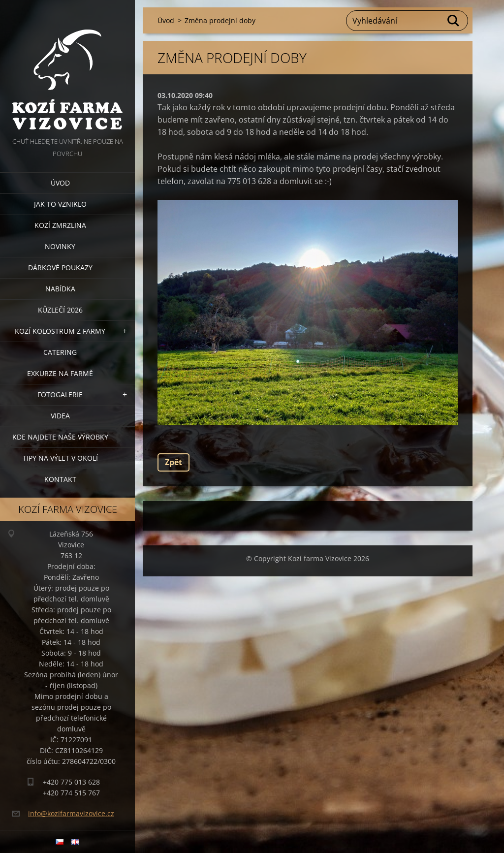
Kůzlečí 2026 (60, 310)
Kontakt (60, 479)
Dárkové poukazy (60, 268)
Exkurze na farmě (60, 373)
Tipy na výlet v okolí (60, 458)
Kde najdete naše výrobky (60, 437)
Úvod (60, 183)
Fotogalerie (60, 395)
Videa (60, 416)
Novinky (60, 246)
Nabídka (60, 289)
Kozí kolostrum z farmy (60, 331)
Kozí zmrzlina (60, 225)
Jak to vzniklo (60, 204)
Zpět (173, 462)
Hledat (454, 21)
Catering (60, 352)
